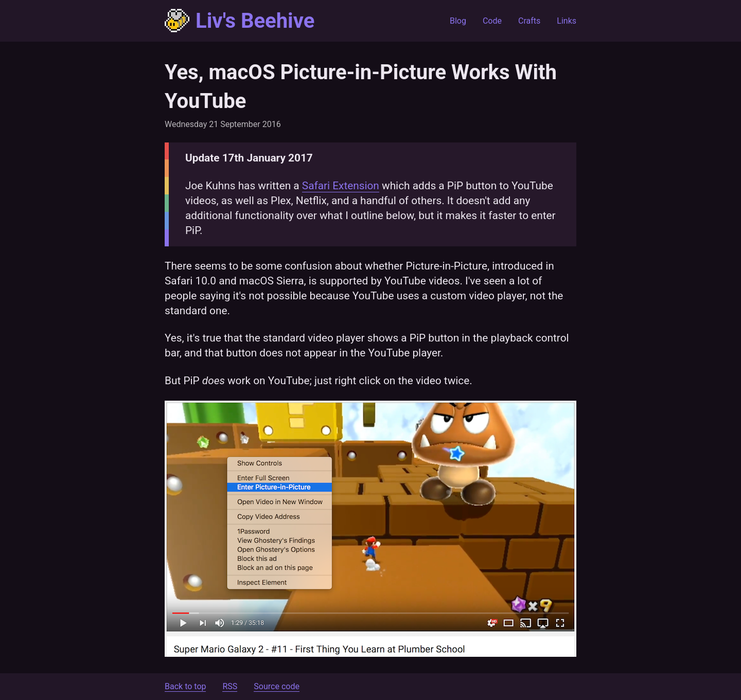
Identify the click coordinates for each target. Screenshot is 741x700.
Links (567, 21)
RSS (230, 686)
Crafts (529, 21)
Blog (458, 21)
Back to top (185, 686)
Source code (277, 686)
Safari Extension (341, 186)
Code (492, 21)
